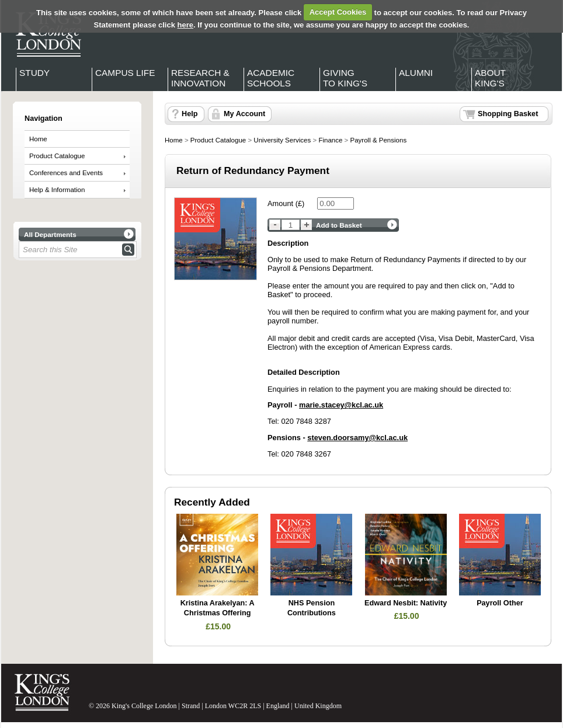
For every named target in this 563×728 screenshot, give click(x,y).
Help (190, 114)
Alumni (416, 73)
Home (38, 139)
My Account (244, 114)
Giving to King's (345, 78)
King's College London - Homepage (45, 34)
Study (34, 73)
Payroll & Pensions (378, 140)
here (185, 25)
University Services (282, 140)
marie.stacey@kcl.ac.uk (341, 405)
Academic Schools (271, 78)
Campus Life (125, 73)
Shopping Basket (508, 114)
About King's (490, 78)
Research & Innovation (200, 78)
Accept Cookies (338, 12)
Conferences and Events (66, 173)
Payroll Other (500, 603)
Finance (330, 140)
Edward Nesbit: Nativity (406, 603)
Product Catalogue (57, 156)
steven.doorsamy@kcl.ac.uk (357, 438)
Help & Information (57, 190)
